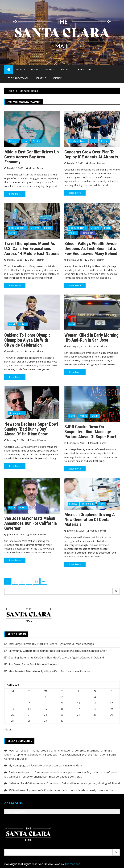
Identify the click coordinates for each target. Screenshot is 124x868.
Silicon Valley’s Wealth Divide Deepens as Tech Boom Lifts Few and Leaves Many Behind (91, 248)
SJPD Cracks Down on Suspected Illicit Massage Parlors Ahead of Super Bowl (90, 432)
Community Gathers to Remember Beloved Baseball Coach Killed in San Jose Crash (58, 651)
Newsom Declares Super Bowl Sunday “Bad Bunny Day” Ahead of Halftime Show (31, 429)
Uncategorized (17, 413)
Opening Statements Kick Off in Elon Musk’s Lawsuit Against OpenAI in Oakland (56, 658)
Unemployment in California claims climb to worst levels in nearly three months (66, 790)
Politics (50, 69)
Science (57, 78)
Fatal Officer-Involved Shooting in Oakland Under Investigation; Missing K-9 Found (70, 783)
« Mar (8, 729)
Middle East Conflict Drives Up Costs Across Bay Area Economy (32, 157)
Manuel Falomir (37, 168)
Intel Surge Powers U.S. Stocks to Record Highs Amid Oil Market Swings (51, 644)
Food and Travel (18, 78)
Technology (84, 69)
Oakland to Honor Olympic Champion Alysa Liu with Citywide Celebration (27, 340)
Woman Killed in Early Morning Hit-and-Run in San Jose (91, 338)
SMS (11, 790)
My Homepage (17, 765)
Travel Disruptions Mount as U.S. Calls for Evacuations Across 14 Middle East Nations (32, 248)
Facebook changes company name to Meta (56, 765)
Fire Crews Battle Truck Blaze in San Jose (33, 664)
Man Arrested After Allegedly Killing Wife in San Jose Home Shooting (50, 671)
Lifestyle (40, 78)
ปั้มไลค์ (12, 783)
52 (36, 582)
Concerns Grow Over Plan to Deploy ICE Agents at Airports (91, 154)
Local (35, 69)
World (21, 69)
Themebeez (72, 864)
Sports (65, 69)
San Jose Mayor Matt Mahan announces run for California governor (31, 523)
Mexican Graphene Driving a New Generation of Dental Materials (90, 520)
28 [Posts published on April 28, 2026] (29, 721)
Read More (15, 194)
